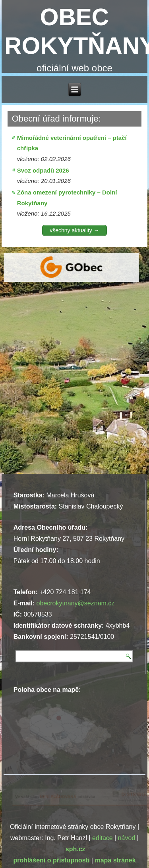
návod (127, 838)
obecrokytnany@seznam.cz (76, 603)
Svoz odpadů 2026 (43, 170)
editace (103, 838)
